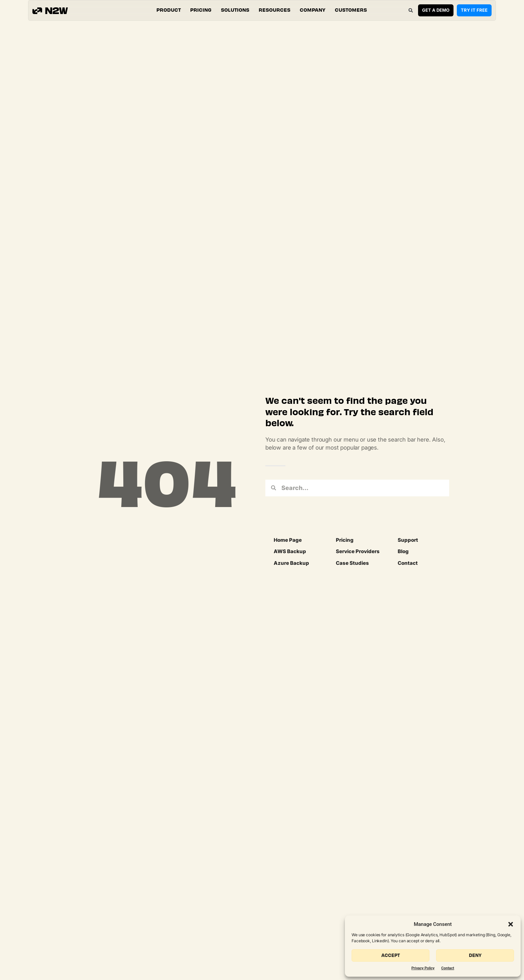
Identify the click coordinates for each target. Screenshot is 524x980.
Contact (448, 968)
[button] (511, 924)
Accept (391, 955)
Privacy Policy (423, 968)
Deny (475, 955)
